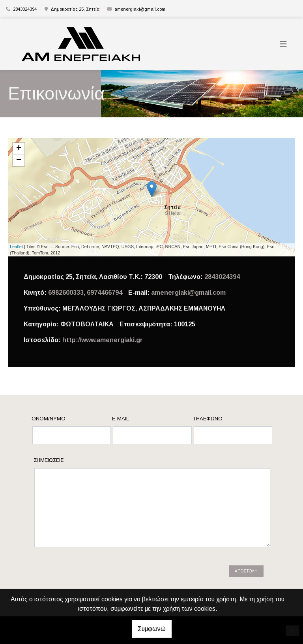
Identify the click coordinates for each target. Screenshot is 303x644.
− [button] (19, 160)
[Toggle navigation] (283, 44)
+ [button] (19, 149)
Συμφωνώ (152, 629)
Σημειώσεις (49, 460)
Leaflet (16, 247)
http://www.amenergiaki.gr (103, 340)
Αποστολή (246, 571)
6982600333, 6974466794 (85, 293)
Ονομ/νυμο (49, 419)
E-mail (121, 419)
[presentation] (101, 575)
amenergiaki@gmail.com (140, 9)
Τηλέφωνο (208, 419)
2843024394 (222, 277)
